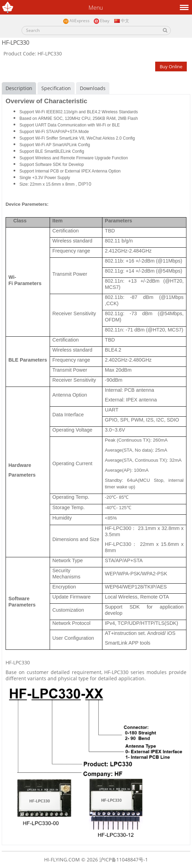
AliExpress (76, 21)
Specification (56, 88)
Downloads (93, 88)
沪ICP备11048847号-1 (124, 860)
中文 (121, 21)
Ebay (101, 21)
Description (19, 88)
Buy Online (171, 67)
